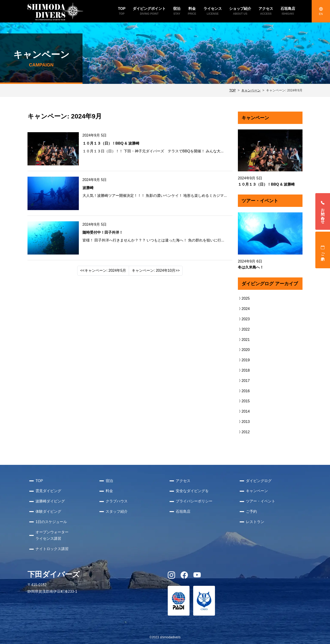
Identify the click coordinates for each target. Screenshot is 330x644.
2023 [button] (244, 319)
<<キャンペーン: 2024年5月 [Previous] (103, 270)
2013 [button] (244, 422)
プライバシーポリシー (194, 501)
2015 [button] (244, 401)
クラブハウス (117, 501)
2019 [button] (244, 360)
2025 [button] (244, 298)
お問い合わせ (323, 211)
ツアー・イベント (261, 501)
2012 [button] (244, 432)
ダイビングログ (259, 481)
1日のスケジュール (51, 522)
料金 (109, 491)
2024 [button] (244, 309)
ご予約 (323, 250)
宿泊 (109, 481)
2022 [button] (244, 329)
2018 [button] (244, 370)
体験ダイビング (48, 511)
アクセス (183, 481)
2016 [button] (244, 391)
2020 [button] (244, 350)
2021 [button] (244, 340)
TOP (232, 90)
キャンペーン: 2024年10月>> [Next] (156, 270)
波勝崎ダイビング (50, 501)
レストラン (255, 522)
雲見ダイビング (48, 491)
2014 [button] (244, 411)
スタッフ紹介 (117, 511)
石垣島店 (183, 511)
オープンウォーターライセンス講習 (52, 535)
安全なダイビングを (192, 491)
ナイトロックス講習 (52, 549)
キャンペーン (251, 90)
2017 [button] (244, 381)
